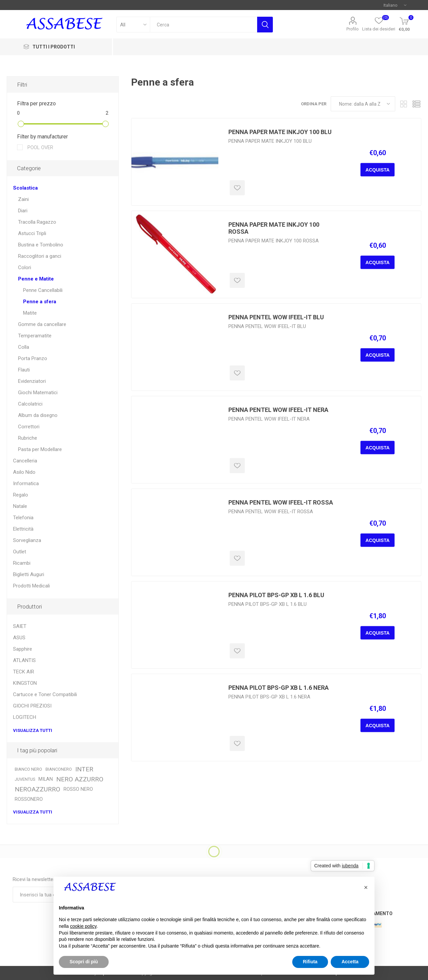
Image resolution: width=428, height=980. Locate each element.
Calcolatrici (30, 404)
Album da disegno (38, 415)
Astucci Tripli (32, 233)
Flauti (24, 370)
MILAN (46, 779)
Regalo (21, 495)
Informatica (26, 483)
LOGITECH (25, 717)
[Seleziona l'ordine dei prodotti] (363, 104)
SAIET (20, 626)
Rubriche (28, 438)
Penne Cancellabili (43, 290)
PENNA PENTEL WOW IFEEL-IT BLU (276, 317)
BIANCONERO (59, 769)
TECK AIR (24, 672)
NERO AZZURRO (80, 779)
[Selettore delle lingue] (395, 5)
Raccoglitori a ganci (40, 256)
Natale (20, 506)
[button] (366, 887)
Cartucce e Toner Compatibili (45, 694)
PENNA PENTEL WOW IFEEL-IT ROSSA (281, 502)
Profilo (353, 29)
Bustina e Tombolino (41, 245)
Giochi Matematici (38, 393)
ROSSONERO (29, 799)
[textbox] (203, 25)
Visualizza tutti (33, 730)
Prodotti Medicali (31, 586)
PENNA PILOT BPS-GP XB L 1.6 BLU (276, 595)
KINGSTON (25, 683)
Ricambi (22, 563)
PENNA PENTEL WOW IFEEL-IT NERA (278, 410)
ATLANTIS (24, 660)
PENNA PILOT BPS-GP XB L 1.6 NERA (279, 688)
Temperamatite (35, 336)
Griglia (404, 104)
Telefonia (23, 518)
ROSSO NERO (78, 789)
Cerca (265, 25)
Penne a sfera (40, 302)
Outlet (20, 552)
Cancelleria (25, 461)
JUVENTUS (25, 779)
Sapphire (23, 649)
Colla (24, 347)
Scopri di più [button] (84, 962)
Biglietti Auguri (29, 574)
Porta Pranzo (33, 358)
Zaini (23, 199)
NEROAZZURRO (37, 789)
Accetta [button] (350, 962)
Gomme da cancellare (42, 324)
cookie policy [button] (83, 926)
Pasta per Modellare (40, 449)
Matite (30, 313)
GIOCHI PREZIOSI (32, 706)
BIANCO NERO (28, 769)
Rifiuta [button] (310, 962)
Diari (23, 211)
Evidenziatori (32, 381)
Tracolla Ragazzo (37, 222)
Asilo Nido (24, 472)
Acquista (378, 170)
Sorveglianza (27, 540)
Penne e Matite (36, 279)
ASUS (19, 638)
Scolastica (25, 188)
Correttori (29, 427)
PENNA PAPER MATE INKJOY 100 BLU (280, 132)
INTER (84, 769)
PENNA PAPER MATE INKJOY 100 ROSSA (274, 228)
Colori (25, 267)
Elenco (416, 104)
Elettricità (23, 529)
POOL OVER (40, 147)
